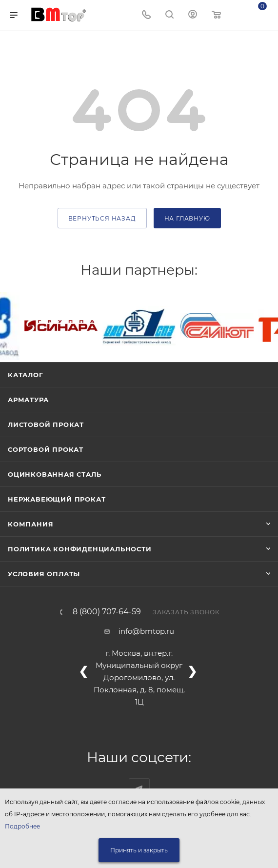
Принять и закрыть (139, 850)
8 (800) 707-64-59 (107, 612)
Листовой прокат (46, 424)
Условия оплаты (44, 574)
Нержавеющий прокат (57, 499)
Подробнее (22, 826)
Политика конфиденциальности (80, 549)
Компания (30, 524)
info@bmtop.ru (146, 631)
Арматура (28, 400)
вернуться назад (102, 218)
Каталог (26, 375)
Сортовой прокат (46, 449)
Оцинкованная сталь (54, 474)
